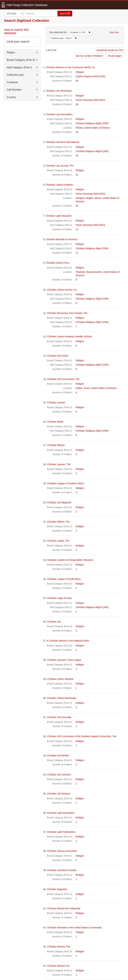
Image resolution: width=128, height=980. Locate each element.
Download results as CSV (110, 50)
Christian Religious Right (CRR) (92, 123)
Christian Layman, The (59, 464)
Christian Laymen (56, 402)
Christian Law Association (59, 114)
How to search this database (16, 31)
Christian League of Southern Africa (65, 483)
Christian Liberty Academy (59, 185)
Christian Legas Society (59, 598)
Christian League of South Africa (64, 579)
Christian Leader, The (58, 541)
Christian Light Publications (61, 832)
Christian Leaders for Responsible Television (70, 560)
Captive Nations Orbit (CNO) (90, 76)
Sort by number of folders (89, 56)
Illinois (98, 198)
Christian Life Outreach (59, 775)
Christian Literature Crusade (62, 870)
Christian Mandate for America (61, 239)
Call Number (14, 90)
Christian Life (54, 622)
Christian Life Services (59, 794)
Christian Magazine (57, 889)
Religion (80, 72)
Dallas (79, 388)
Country (11, 97)
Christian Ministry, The (58, 947)
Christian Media (55, 422)
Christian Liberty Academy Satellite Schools (69, 336)
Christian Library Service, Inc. (62, 290)
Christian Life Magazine (59, 502)
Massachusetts (94, 272)
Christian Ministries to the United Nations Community (74, 928)
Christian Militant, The (58, 522)
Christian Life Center (58, 356)
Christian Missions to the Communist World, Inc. (71, 67)
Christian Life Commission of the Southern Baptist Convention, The (82, 736)
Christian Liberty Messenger (61, 698)
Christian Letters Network (60, 679)
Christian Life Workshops (59, 91)
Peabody (80, 272)
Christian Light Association (61, 813)
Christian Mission (56, 445)
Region (11, 52)
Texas (86, 388)
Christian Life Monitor (58, 756)
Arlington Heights (85, 198)
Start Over (114, 32)
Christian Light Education (59, 216)
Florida (79, 128)
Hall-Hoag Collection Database (16, 5)
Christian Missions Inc (58, 966)
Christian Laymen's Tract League (64, 660)
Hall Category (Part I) (19, 67)
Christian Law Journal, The (60, 166)
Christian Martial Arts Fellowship (64, 908)
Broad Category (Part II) (21, 60)
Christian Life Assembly (59, 717)
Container (12, 82)
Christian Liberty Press (58, 263)
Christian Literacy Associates (62, 851)
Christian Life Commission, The (63, 379)
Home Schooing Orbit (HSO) (90, 100)
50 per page (115, 56)
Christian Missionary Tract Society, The (67, 313)
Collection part (15, 75)
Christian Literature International (62, 142)
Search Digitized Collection (27, 20)
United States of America (97, 128)
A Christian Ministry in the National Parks (68, 641)
